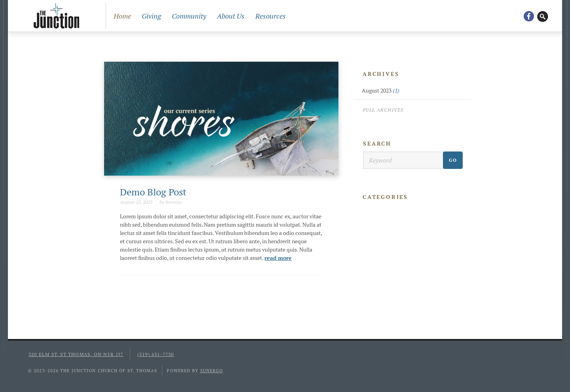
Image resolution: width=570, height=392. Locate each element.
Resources (271, 16)
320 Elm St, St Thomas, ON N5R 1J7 (76, 354)
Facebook (528, 16)
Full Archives (383, 110)
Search (377, 144)
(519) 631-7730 (156, 354)
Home (122, 16)
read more (278, 258)
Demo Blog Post (153, 192)
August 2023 (381, 91)
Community (189, 16)
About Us (231, 16)
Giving (151, 16)
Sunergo (212, 371)
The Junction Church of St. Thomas (56, 16)
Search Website (543, 16)
